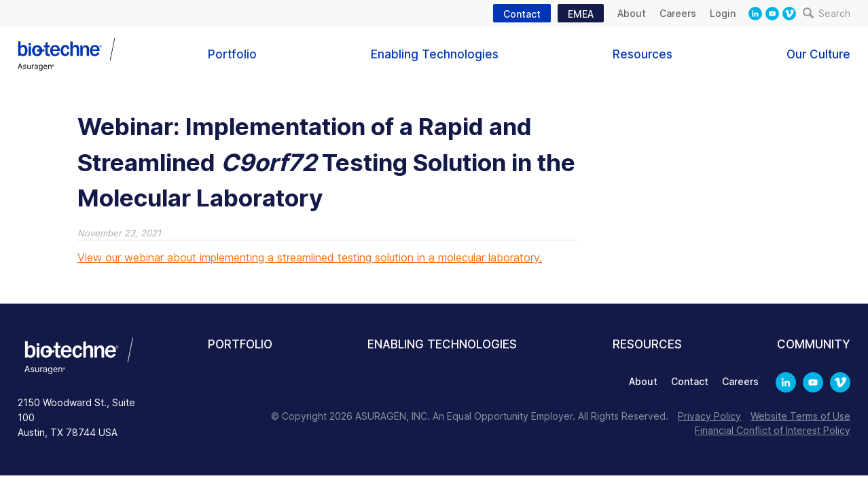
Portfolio (232, 54)
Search (827, 13)
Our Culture (818, 54)
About (632, 13)
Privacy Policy (709, 416)
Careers (678, 13)
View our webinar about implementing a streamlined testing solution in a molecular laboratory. (310, 257)
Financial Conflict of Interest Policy (773, 430)
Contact (522, 14)
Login (723, 13)
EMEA (581, 14)
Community (814, 344)
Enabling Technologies (435, 54)
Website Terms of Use (800, 416)
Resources (643, 54)
